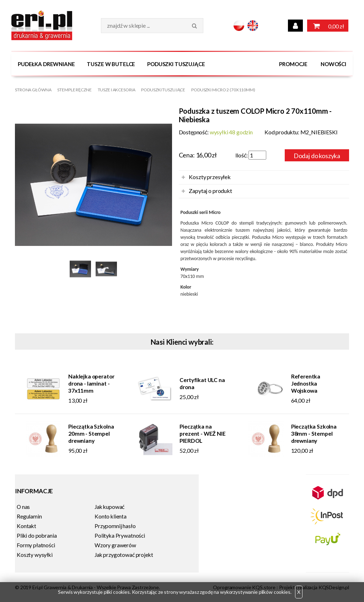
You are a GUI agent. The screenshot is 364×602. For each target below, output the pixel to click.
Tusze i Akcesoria (117, 90)
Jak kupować (109, 506)
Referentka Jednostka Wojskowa (306, 383)
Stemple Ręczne (74, 90)
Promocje (293, 64)
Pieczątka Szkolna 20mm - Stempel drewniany (91, 433)
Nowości (333, 64)
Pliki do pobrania (37, 535)
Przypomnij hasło (115, 526)
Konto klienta (111, 516)
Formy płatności (36, 545)
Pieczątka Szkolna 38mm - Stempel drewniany (314, 433)
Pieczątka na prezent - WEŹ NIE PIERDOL (202, 433)
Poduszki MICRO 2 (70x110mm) (223, 90)
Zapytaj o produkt (210, 190)
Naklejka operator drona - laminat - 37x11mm (91, 383)
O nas (23, 506)
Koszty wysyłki (35, 554)
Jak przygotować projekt (124, 554)
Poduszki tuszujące (176, 64)
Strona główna (33, 90)
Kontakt (26, 526)
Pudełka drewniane (46, 64)
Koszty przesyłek (210, 176)
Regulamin (29, 516)
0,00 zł (328, 26)
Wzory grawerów (115, 545)
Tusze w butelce (111, 64)
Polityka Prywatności (120, 535)
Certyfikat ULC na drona (202, 383)
